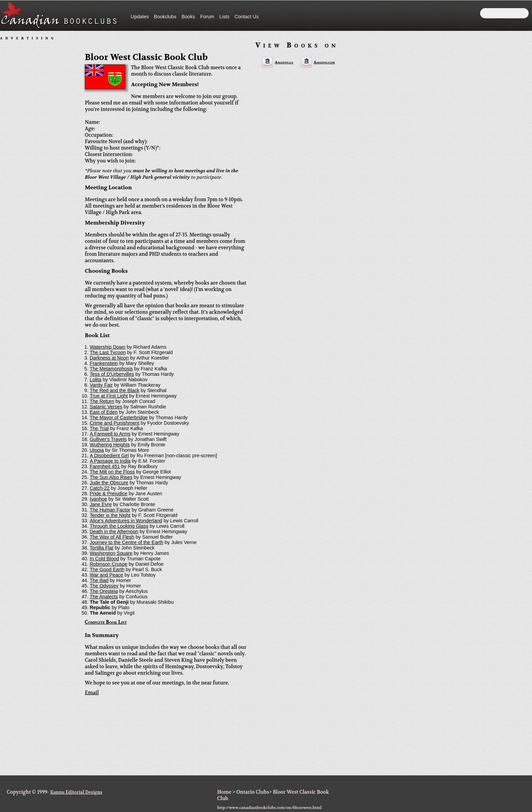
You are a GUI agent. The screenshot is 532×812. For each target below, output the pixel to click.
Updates (140, 17)
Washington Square (111, 553)
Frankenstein (104, 363)
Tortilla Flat (101, 548)
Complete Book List (106, 622)
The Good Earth (107, 569)
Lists (225, 17)
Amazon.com (324, 62)
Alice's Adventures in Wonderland (126, 521)
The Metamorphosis (111, 369)
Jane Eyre (101, 504)
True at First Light (109, 396)
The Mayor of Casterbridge (119, 418)
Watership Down (107, 347)
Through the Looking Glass (119, 526)
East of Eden (103, 412)
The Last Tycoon (108, 352)
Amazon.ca (284, 62)
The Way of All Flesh (112, 537)
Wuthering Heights (110, 445)
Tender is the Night (110, 515)
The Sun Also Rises (111, 477)
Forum (207, 17)
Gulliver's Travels (108, 439)
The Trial (99, 428)
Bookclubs (165, 17)
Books (188, 17)
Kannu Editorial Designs (76, 792)
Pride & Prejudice (108, 494)
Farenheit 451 (105, 466)
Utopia (97, 450)
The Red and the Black (114, 390)
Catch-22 (99, 488)
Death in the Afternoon (114, 531)
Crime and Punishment (114, 423)
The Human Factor (110, 510)
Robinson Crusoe (108, 564)
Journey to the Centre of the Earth (126, 542)
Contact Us (246, 17)
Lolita (95, 380)
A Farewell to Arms (110, 434)
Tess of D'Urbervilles (112, 374)
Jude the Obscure (109, 483)
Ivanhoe (98, 499)
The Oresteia (104, 591)
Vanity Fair (101, 385)
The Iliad (99, 580)
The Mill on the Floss (112, 472)
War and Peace (106, 575)
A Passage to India (110, 461)
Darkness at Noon (109, 358)
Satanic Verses (106, 407)
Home (224, 792)
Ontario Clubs (252, 792)
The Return (102, 401)
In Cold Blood (104, 559)
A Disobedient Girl (109, 456)
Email (92, 693)
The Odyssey (104, 586)
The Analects (104, 597)
